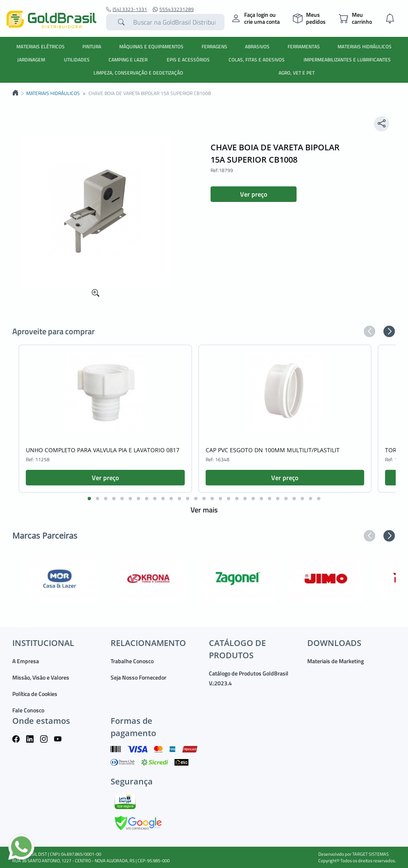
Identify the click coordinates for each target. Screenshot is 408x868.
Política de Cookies (35, 694)
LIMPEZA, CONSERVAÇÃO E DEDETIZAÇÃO (138, 73)
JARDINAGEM (31, 60)
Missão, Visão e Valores (41, 677)
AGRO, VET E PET (297, 73)
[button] (369, 331)
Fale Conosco (28, 710)
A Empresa (26, 661)
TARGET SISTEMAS (371, 854)
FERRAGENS (214, 46)
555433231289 (173, 9)
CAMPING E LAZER (128, 60)
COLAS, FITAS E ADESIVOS (257, 60)
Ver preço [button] (254, 194)
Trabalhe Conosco (132, 661)
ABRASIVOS (257, 46)
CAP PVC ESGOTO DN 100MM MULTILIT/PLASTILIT (273, 450)
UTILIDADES (77, 60)
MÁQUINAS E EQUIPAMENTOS (151, 46)
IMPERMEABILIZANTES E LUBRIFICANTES (347, 60)
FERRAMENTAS (304, 46)
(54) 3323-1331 (127, 9)
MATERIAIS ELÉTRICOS (41, 46)
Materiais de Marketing (335, 661)
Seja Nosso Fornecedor (138, 677)
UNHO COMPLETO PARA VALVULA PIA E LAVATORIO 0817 (103, 450)
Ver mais (204, 510)
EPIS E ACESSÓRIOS (188, 60)
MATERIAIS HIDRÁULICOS (365, 46)
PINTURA (92, 46)
